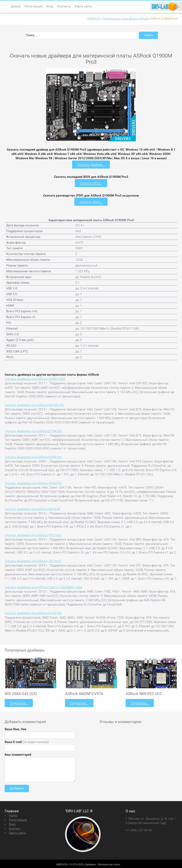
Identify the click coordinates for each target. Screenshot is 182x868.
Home (13, 814)
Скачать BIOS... (91, 182)
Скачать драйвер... (91, 164)
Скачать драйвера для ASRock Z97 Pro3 (33, 560)
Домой (16, 6)
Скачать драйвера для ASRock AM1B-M (32, 508)
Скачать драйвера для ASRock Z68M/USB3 (35, 378)
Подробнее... (18, 702)
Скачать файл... (91, 201)
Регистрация (34, 6)
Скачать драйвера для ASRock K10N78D (33, 612)
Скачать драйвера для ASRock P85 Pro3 (33, 534)
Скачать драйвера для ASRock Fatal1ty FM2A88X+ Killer (43, 586)
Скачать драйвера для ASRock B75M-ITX (33, 430)
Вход (50, 6)
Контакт (15, 827)
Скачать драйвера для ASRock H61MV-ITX (34, 404)
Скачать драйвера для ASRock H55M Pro (33, 482)
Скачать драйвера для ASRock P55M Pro (33, 456)
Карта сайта (83, 6)
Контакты (64, 6)
